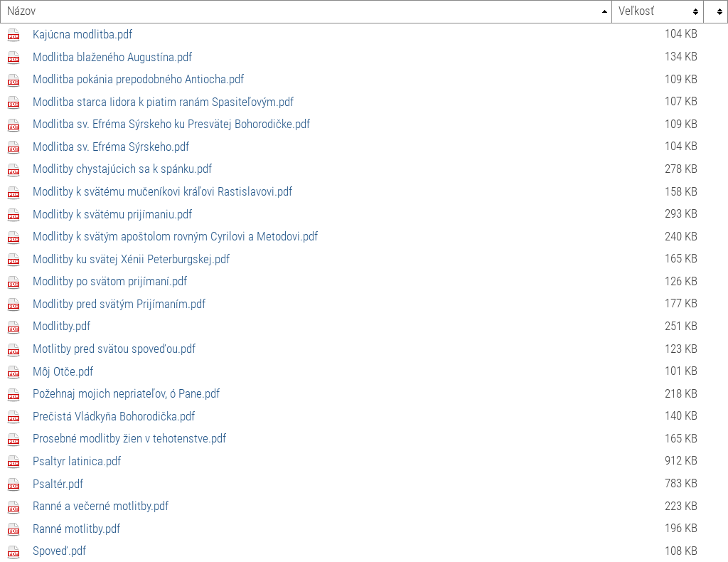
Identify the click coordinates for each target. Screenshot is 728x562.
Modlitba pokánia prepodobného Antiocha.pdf (138, 79)
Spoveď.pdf (59, 551)
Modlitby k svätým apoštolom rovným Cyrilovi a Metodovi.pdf (175, 236)
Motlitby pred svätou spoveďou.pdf (114, 349)
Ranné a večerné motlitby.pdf (101, 506)
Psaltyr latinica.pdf (77, 461)
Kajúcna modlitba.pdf (82, 34)
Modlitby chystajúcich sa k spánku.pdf (122, 169)
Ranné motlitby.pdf (76, 529)
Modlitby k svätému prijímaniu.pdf (112, 214)
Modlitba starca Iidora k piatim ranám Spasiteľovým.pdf (163, 102)
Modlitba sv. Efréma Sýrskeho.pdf (111, 147)
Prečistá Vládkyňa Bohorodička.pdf (114, 416)
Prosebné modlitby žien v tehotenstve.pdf (129, 438)
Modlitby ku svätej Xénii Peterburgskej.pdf (131, 259)
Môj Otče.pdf (63, 371)
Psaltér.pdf (58, 484)
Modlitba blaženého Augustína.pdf (112, 57)
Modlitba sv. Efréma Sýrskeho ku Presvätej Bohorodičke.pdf (171, 124)
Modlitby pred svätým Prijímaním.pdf (119, 304)
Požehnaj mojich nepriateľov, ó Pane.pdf (126, 393)
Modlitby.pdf (61, 326)
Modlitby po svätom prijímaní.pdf (110, 281)
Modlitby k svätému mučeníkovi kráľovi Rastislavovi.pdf (162, 191)
